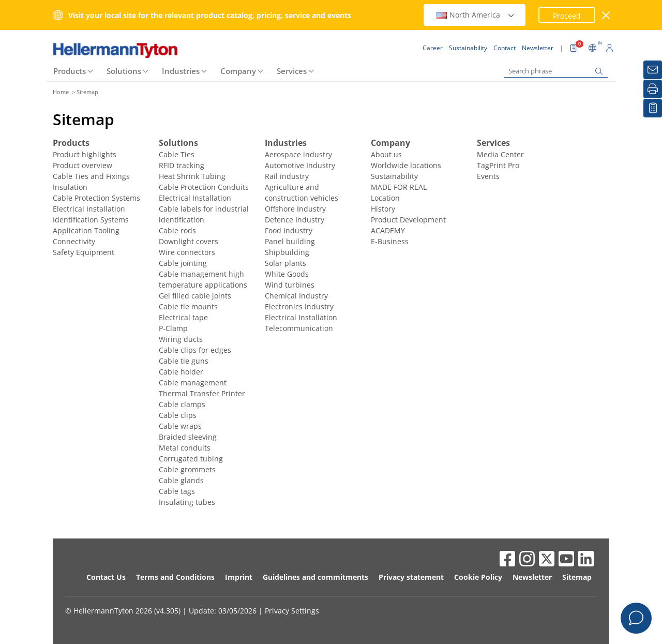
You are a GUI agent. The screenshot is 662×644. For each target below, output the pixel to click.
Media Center (500, 154)
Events (488, 176)
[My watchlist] (653, 108)
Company (238, 71)
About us (386, 154)
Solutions (124, 71)
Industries (181, 71)
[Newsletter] (653, 70)
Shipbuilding (287, 252)
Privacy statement (411, 577)
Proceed (567, 16)
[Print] (653, 89)
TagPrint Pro (498, 165)
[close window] (606, 15)
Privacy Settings (292, 611)
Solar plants (285, 263)
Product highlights (85, 154)
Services (292, 71)
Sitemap (577, 577)
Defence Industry (295, 220)
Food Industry (289, 230)
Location (385, 198)
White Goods (287, 274)
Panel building (290, 241)
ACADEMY (388, 230)
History (383, 209)
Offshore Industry (295, 209)
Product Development (408, 220)
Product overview (82, 165)
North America (476, 15)
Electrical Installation (301, 317)
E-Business (390, 241)
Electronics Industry (299, 306)
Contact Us (106, 577)
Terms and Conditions (175, 577)
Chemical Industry (296, 296)
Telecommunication (299, 328)
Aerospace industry (298, 154)
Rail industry (287, 176)
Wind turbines (290, 285)
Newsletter (532, 577)
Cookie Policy (478, 577)
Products (70, 71)
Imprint (239, 577)
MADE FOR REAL (399, 187)
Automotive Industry (300, 165)
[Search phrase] (556, 71)
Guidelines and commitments (315, 577)
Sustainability (394, 176)
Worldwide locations (406, 165)
